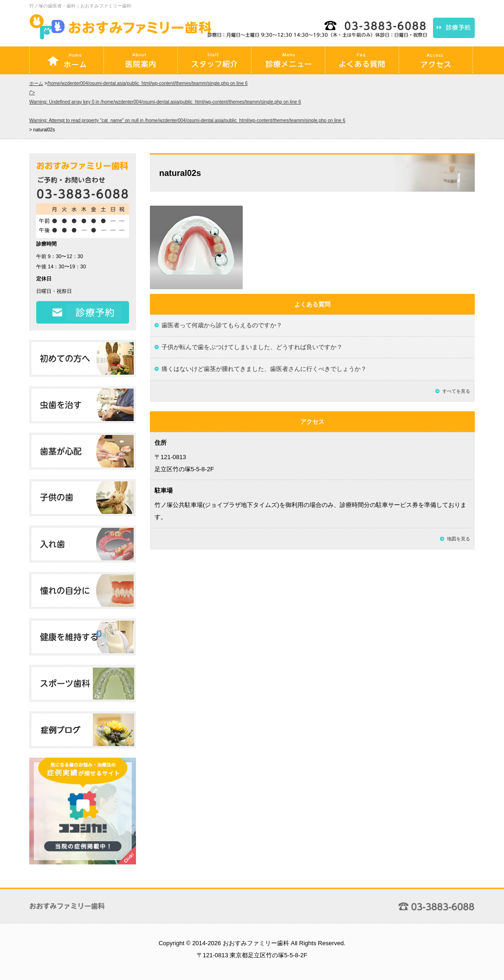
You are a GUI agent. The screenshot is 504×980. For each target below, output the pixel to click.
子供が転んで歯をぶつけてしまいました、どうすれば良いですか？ (252, 347)
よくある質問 (362, 60)
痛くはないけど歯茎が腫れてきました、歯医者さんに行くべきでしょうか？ (264, 369)
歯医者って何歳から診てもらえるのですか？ (222, 325)
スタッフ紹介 (214, 60)
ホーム (67, 60)
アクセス (436, 60)
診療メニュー (288, 60)
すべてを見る (456, 391)
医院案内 (141, 60)
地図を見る (459, 539)
